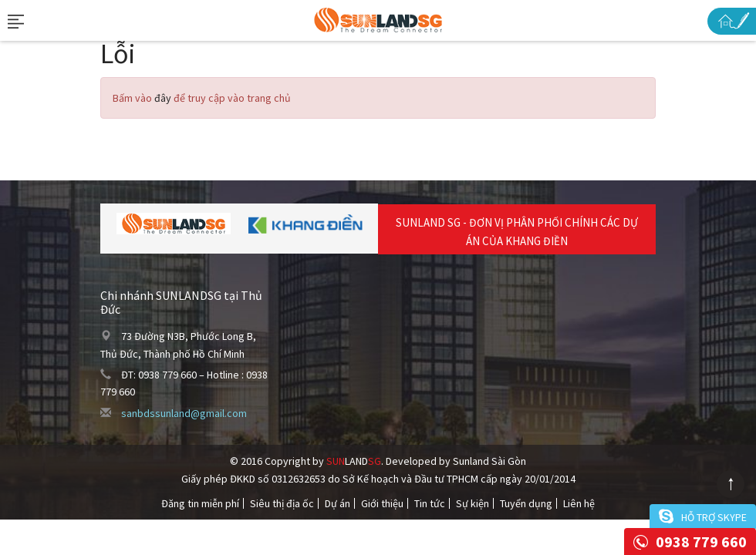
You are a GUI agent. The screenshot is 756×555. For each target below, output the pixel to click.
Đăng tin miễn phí (200, 503)
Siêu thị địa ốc (282, 503)
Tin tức (430, 503)
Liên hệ (579, 503)
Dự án (337, 503)
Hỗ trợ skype (714, 517)
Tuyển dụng (526, 503)
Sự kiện (472, 503)
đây (163, 98)
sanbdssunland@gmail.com (184, 413)
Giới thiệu (382, 503)
